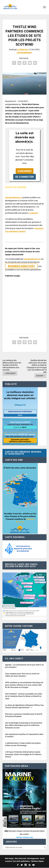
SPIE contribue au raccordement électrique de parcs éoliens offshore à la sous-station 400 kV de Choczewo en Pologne (24, 685)
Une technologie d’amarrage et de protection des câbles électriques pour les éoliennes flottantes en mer (24, 725)
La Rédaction (23, 50)
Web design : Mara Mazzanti (15, 859)
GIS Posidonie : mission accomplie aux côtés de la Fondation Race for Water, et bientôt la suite (24, 696)
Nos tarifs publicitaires (22, 861)
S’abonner (34, 213)
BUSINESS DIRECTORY (21, 266)
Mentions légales (38, 861)
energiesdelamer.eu (13, 197)
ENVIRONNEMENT (24, 53)
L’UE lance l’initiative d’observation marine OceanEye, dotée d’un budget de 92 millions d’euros (23, 754)
